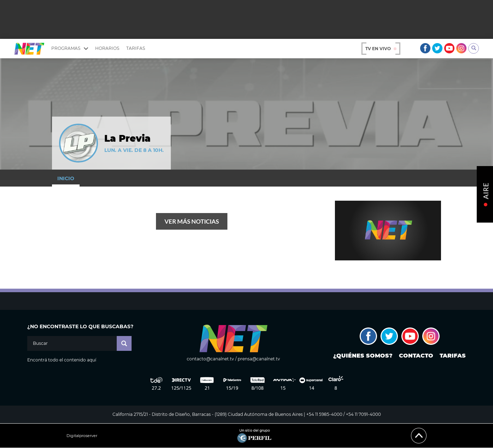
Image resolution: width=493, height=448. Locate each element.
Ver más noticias (192, 221)
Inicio (66, 178)
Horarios (107, 48)
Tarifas (136, 48)
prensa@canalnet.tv (259, 359)
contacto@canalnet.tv (210, 359)
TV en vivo (381, 49)
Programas (70, 48)
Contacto (416, 356)
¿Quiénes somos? (363, 356)
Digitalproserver (82, 436)
